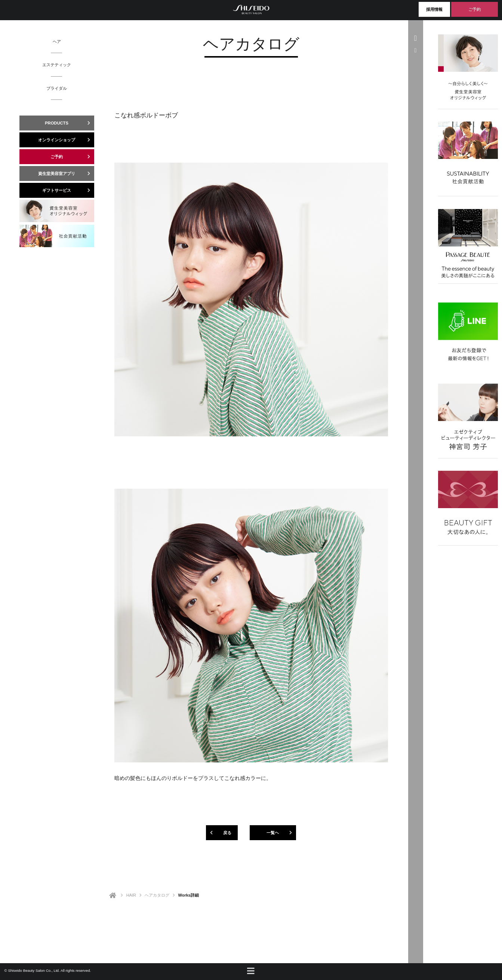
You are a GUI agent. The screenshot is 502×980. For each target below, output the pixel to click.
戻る (219, 833)
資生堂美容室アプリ (66, 173)
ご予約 (475, 9)
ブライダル (57, 88)
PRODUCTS (69, 123)
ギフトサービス (68, 190)
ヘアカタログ (157, 895)
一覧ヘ (281, 833)
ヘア (57, 42)
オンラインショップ (66, 140)
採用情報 (434, 9)
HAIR (131, 895)
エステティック (57, 65)
